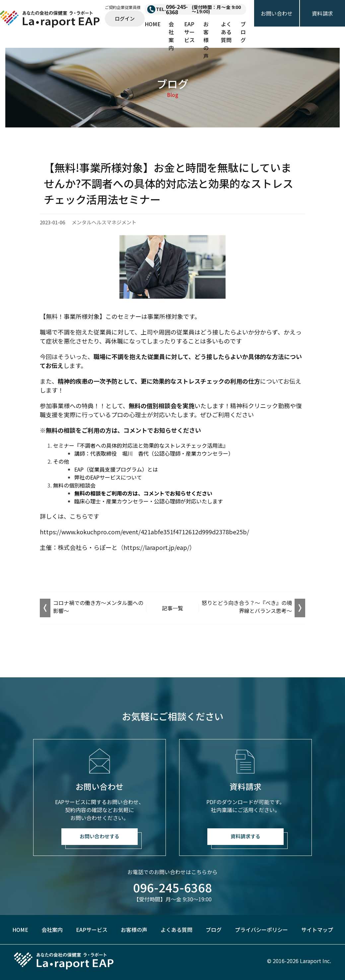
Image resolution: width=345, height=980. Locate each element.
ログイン (125, 18)
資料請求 (322, 13)
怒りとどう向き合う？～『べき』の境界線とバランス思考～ (247, 607)
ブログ (243, 32)
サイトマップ (317, 930)
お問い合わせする (100, 836)
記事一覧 (172, 608)
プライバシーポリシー (261, 930)
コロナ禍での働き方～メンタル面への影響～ (98, 607)
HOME (153, 24)
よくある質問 (226, 32)
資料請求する (245, 836)
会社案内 (171, 36)
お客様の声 (206, 40)
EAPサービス (189, 32)
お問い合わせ (277, 13)
